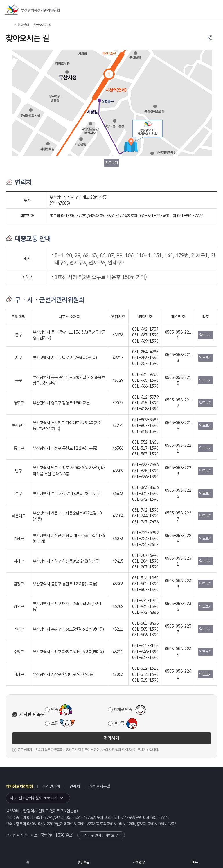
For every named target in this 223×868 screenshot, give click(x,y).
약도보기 (205, 335)
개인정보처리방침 (19, 786)
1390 (60, 835)
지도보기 (112, 163)
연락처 (74, 786)
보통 (54, 723)
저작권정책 (51, 786)
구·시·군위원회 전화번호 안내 (101, 835)
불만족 (119, 723)
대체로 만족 (123, 709)
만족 (54, 709)
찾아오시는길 (100, 786)
